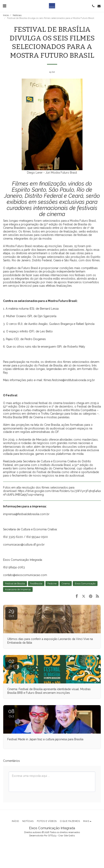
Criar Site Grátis (67, 836)
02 (11, 663)
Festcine (52, 584)
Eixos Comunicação (85, 584)
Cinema (66, 584)
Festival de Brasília (15, 584)
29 (11, 613)
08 (11, 713)
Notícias (17, 15)
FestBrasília (36, 584)
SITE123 (52, 836)
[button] (4, 6)
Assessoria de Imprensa (18, 589)
